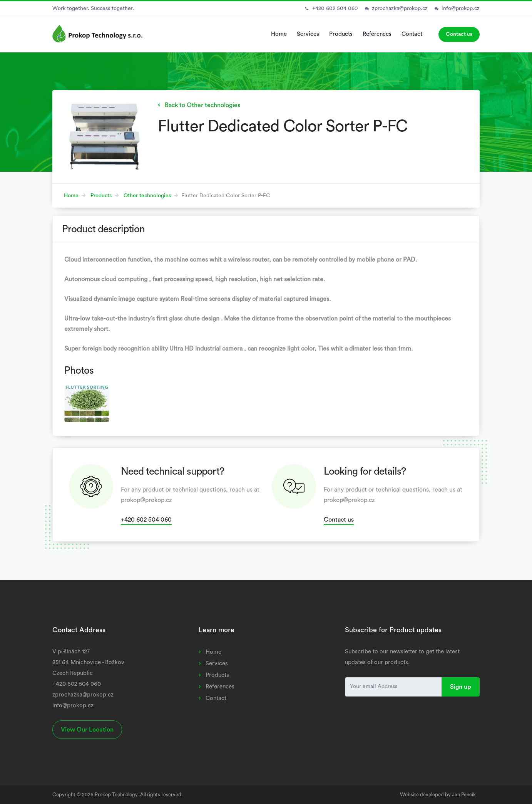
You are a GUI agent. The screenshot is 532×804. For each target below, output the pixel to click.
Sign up (461, 687)
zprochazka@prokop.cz (400, 8)
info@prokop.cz (461, 8)
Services (308, 34)
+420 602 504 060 (335, 8)
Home (279, 34)
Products (341, 34)
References (377, 34)
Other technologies (147, 196)
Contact (412, 34)
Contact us (459, 34)
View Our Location (87, 730)
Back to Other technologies (202, 105)
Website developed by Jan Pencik (438, 795)
